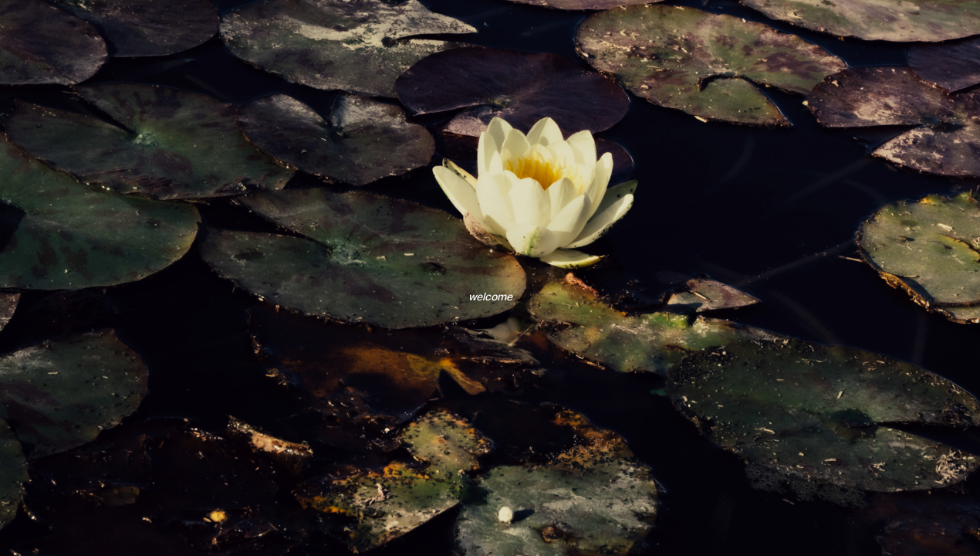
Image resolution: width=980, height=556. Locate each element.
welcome (490, 297)
